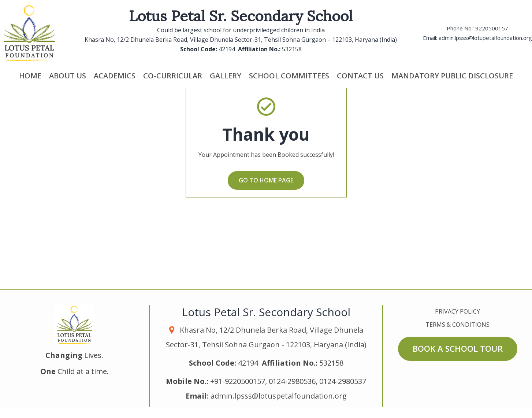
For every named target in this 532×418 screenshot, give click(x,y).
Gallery (226, 76)
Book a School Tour (458, 348)
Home (30, 76)
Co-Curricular (173, 76)
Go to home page (266, 180)
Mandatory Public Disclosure (452, 76)
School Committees (289, 76)
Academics (115, 76)
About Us (68, 76)
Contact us (360, 76)
